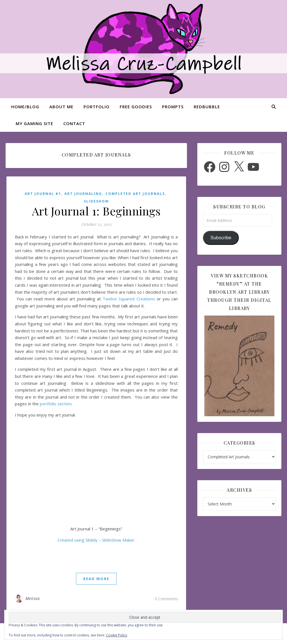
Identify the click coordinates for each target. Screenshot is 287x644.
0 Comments (166, 599)
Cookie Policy (117, 635)
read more (96, 579)
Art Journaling (83, 194)
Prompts (173, 107)
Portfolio (97, 107)
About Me (61, 107)
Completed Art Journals (135, 194)
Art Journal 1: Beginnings (96, 211)
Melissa (33, 598)
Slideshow (96, 201)
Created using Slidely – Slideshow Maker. (96, 540)
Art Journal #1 (43, 194)
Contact (74, 123)
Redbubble (207, 107)
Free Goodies (136, 107)
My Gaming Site (34, 123)
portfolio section (56, 404)
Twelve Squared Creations (129, 299)
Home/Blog (25, 107)
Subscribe (221, 238)
